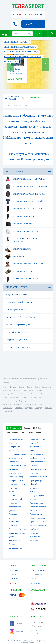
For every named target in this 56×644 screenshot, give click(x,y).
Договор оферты (28, 643)
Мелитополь (7, 408)
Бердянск (29, 408)
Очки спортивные (38, 462)
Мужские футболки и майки (25, 201)
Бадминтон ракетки (38, 514)
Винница (39, 390)
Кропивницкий (37, 397)
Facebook (16, 624)
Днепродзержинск (10, 401)
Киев (5, 387)
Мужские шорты (18, 224)
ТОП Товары (13, 432)
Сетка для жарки (16, 439)
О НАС (33, 579)
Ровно (26, 397)
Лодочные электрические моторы (15, 447)
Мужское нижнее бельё (22, 231)
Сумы (5, 397)
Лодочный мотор (16, 477)
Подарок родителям (17, 529)
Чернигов (24, 394)
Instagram (16, 631)
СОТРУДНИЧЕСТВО (38, 570)
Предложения (35, 432)
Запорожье (46, 387)
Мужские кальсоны (20, 216)
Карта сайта (42, 640)
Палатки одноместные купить (19, 347)
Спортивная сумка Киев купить (19, 302)
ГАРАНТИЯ (14, 579)
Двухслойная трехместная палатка (35, 447)
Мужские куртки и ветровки (25, 179)
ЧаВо (24, 432)
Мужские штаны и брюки (23, 209)
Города (27, 428)
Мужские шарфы (18, 271)
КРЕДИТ (13, 583)
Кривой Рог (7, 390)
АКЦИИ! (17, 15)
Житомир (44, 394)
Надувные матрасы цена (16, 295)
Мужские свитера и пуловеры (26, 186)
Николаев (18, 390)
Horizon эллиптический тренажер (15, 499)
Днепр (29, 387)
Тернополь (18, 404)
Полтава (14, 394)
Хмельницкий (15, 397)
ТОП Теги (37, 428)
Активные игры (37, 503)
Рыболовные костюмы (22, 279)
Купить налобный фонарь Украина (21, 317)
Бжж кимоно (14, 540)
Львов (37, 387)
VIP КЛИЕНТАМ (37, 574)
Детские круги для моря (16, 310)
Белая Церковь (30, 404)
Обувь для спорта (37, 439)
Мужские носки (18, 249)
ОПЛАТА (13, 574)
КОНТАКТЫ (35, 583)
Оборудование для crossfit (17, 340)
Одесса (21, 387)
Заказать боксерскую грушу (18, 325)
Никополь (19, 408)
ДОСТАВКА (14, 570)
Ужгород (39, 408)
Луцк (41, 404)
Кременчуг (34, 401)
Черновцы (23, 401)
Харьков (13, 387)
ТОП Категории (14, 428)
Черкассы (34, 394)
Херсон (6, 394)
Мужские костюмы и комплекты (21, 239)
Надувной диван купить (16, 332)
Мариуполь (29, 390)
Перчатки (14, 256)
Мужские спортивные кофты (25, 194)
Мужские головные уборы (24, 264)
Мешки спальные (37, 518)
